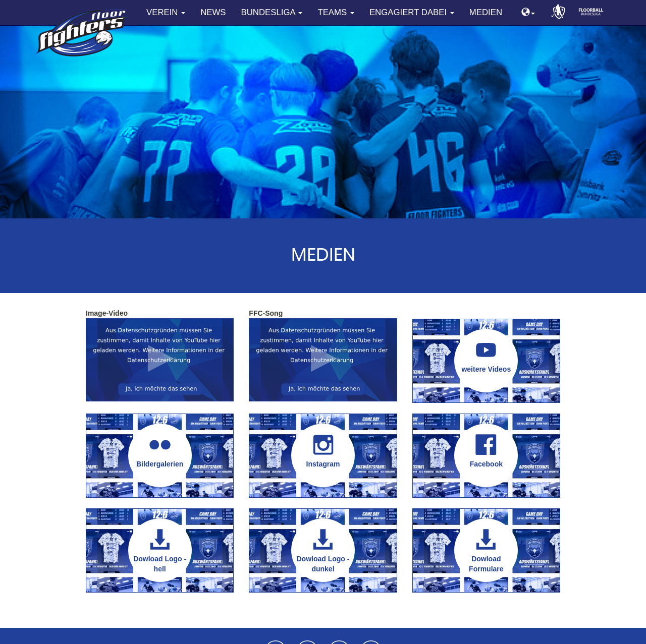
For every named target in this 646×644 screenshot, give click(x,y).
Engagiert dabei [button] (412, 12)
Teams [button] (336, 12)
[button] (528, 13)
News (213, 12)
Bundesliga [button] (272, 12)
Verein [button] (166, 12)
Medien (486, 12)
